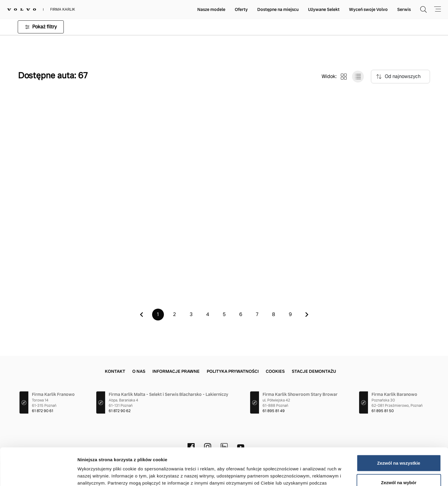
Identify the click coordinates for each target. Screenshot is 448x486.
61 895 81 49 (274, 411)
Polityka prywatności (233, 371)
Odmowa (399, 467)
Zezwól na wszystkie (399, 428)
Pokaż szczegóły (315, 474)
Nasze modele (211, 9)
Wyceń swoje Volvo (368, 9)
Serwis (404, 9)
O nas (139, 371)
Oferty (241, 9)
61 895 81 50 (383, 411)
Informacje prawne (176, 371)
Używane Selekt (324, 9)
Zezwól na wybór (399, 447)
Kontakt (115, 371)
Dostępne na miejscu (278, 9)
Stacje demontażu (314, 371)
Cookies (275, 371)
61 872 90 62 (120, 411)
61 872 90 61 (43, 411)
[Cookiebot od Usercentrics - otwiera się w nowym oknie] (38, 474)
